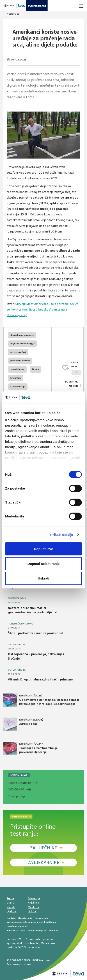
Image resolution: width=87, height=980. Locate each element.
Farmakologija (17, 598)
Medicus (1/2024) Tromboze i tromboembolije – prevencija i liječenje (32, 748)
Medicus (33, 907)
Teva (10, 930)
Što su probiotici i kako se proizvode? (36, 633)
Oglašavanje (25, 918)
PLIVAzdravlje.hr (37, 930)
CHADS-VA (16, 790)
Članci (11, 903)
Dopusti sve (43, 549)
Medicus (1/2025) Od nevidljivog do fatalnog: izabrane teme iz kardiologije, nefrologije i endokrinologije (41, 700)
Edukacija (34, 898)
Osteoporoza (17, 645)
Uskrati (44, 578)
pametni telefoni (20, 361)
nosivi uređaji (18, 352)
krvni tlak (16, 378)
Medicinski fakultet (28, 943)
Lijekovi (12, 911)
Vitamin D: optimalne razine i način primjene (40, 679)
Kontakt (11, 918)
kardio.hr (35, 939)
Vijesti (11, 907)
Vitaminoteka (32, 947)
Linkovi (32, 911)
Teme (10, 898)
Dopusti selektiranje (44, 564)
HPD (26, 939)
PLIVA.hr (53, 930)
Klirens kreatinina (20, 783)
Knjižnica (33, 903)
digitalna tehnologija (22, 343)
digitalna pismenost (22, 335)
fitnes (36, 369)
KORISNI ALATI (19, 775)
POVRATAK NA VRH (71, 384)
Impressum (41, 918)
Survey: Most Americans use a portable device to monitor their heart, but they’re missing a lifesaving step (43, 310)
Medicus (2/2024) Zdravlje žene (23, 724)
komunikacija (18, 386)
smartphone (17, 369)
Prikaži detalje (62, 535)
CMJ (20, 939)
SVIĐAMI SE (76, 368)
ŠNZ (21, 947)
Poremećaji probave (20, 624)
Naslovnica (13, 14)
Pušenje (13, 796)
